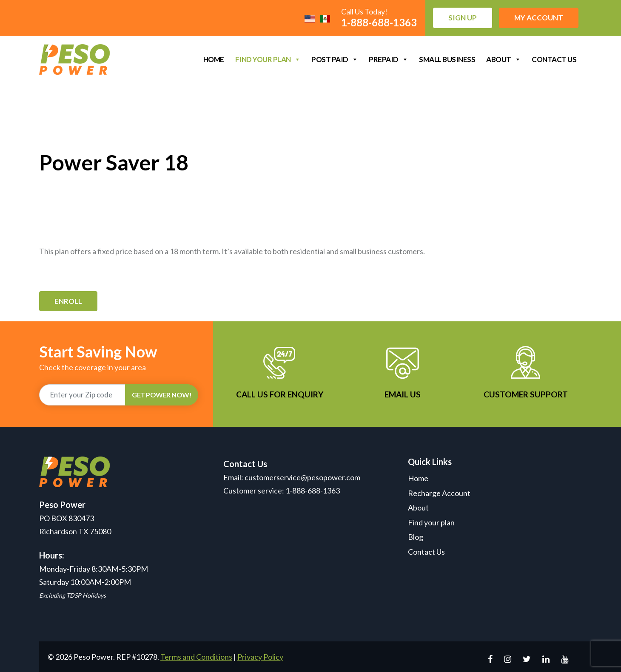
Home (214, 59)
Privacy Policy (260, 657)
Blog (416, 537)
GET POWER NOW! (162, 395)
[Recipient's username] (82, 395)
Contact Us (554, 59)
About (503, 59)
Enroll (68, 301)
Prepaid (388, 59)
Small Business (447, 59)
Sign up (463, 18)
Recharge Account (439, 493)
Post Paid (335, 59)
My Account (539, 18)
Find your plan (268, 59)
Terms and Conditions (196, 657)
